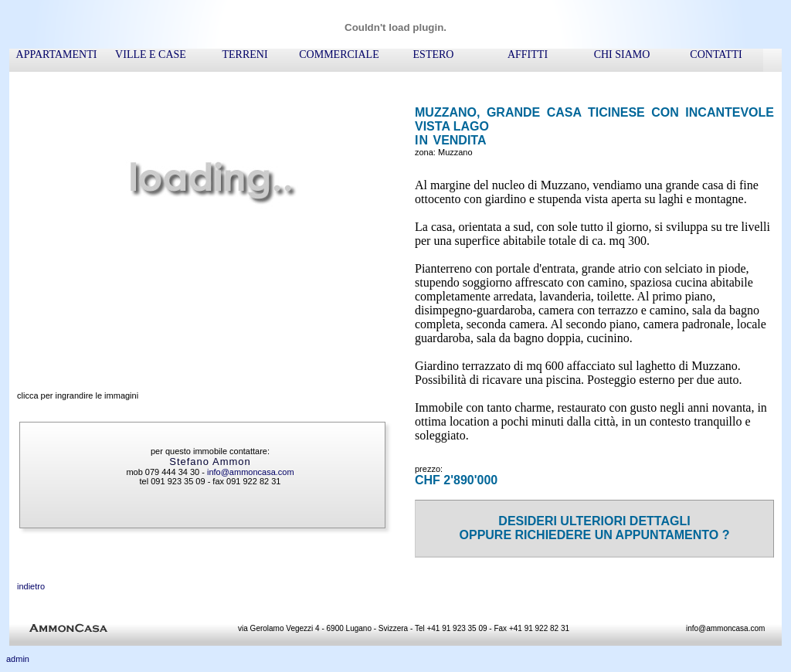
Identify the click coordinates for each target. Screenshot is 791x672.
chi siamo (622, 54)
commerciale (339, 54)
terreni (244, 54)
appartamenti (57, 54)
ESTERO (434, 54)
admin (18, 659)
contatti (716, 54)
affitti (528, 54)
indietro (31, 586)
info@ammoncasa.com (251, 472)
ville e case (151, 54)
